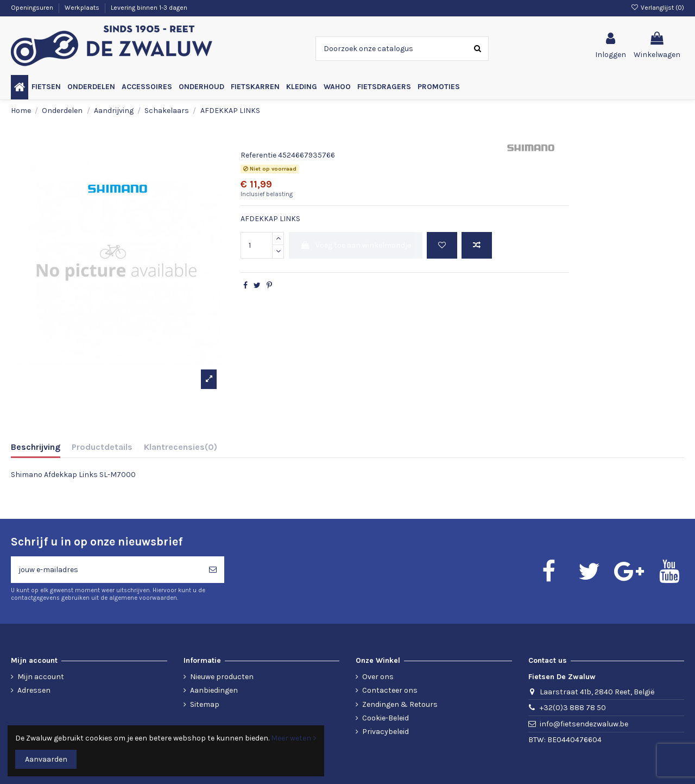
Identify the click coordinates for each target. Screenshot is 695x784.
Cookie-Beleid (386, 718)
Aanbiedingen (214, 690)
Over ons (378, 677)
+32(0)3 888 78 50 (573, 708)
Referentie (258, 155)
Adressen (34, 690)
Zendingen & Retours (400, 704)
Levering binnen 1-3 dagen (149, 8)
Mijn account (41, 677)
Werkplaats (83, 8)
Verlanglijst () (658, 8)
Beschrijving (36, 447)
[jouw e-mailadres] (106, 570)
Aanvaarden (46, 759)
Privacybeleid (386, 732)
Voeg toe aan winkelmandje (356, 245)
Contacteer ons (390, 690)
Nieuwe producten (222, 677)
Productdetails (102, 447)
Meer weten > (294, 738)
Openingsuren (33, 8)
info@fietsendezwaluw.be (584, 724)
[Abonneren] (213, 570)
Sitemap (205, 704)
